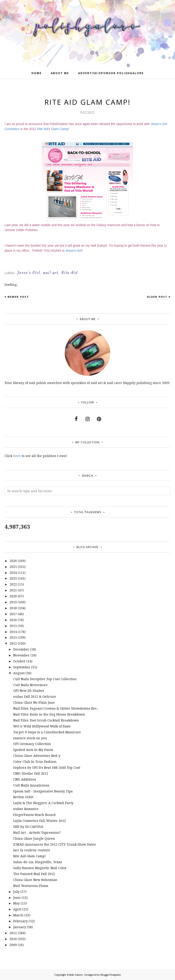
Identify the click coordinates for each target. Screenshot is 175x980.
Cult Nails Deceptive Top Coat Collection (45, 679)
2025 (13, 567)
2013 (13, 637)
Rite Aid (42, 129)
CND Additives (25, 779)
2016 (13, 620)
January (20, 927)
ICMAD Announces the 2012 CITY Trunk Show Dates (54, 844)
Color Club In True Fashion (35, 762)
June (17, 898)
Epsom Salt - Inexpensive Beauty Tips (43, 791)
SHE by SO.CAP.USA (28, 827)
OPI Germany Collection (32, 744)
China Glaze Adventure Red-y (37, 756)
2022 (13, 584)
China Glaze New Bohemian (35, 880)
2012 (13, 643)
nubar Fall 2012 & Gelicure (35, 696)
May (17, 903)
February (21, 921)
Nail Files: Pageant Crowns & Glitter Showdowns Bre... (56, 708)
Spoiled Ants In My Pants (33, 750)
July (16, 892)
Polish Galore (75, 975)
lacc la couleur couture (32, 850)
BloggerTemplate (111, 975)
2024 (13, 573)
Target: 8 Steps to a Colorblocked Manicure (47, 732)
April (17, 909)
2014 (13, 632)
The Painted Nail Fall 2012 (34, 874)
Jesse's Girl (74, 251)
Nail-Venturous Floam (31, 886)
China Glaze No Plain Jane (34, 702)
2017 (13, 614)
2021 (13, 590)
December (21, 649)
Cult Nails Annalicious (31, 785)
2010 (13, 939)
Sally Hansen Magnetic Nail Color (40, 868)
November (21, 655)
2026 (13, 561)
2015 (13, 626)
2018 (13, 608)
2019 (13, 602)
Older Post (157, 297)
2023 (13, 578)
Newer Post (18, 297)
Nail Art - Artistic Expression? (37, 832)
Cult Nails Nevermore (30, 685)
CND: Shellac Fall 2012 (31, 773)
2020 (13, 596)
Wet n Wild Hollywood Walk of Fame (42, 726)
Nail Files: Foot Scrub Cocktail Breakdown (46, 720)
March (18, 915)
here (17, 456)
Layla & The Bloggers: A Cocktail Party (43, 803)
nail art (51, 273)
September (22, 667)
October (19, 661)
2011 (13, 933)
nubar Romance (26, 809)
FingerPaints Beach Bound (34, 815)
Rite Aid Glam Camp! (30, 856)
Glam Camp (60, 129)
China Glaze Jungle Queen (34, 838)
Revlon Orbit (23, 797)
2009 (13, 945)
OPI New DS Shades (29, 691)
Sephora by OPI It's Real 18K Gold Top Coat (47, 767)
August (19, 673)
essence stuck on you (30, 738)
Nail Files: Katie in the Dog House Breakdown (49, 714)
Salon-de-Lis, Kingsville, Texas (38, 862)
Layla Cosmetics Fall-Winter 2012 (40, 821)
